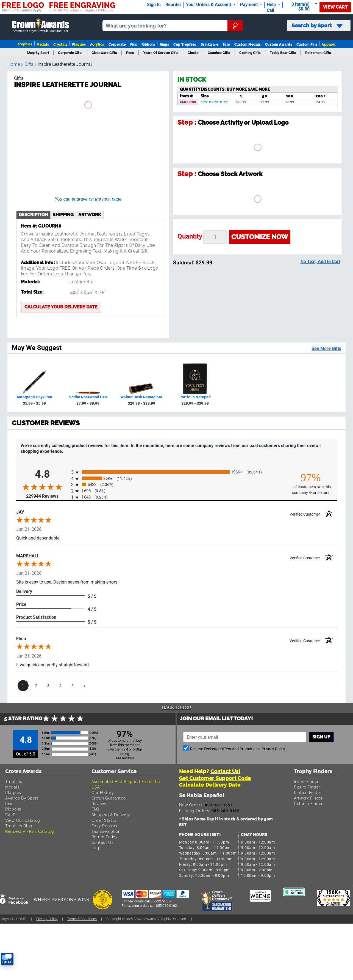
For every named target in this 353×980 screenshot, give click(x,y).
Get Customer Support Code (215, 778)
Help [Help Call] (272, 5)
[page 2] (36, 686)
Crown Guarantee (109, 798)
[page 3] (48, 686)
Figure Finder (307, 787)
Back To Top (177, 707)
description (33, 215)
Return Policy (105, 837)
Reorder (173, 5)
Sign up (321, 737)
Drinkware (209, 45)
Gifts (29, 64)
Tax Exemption (106, 831)
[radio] (177, 472)
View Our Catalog (23, 820)
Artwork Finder (308, 798)
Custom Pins (307, 45)
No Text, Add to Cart (320, 262)
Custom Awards (279, 45)
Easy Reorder (105, 826)
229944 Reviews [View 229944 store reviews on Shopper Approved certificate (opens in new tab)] (47, 496)
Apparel (329, 45)
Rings (164, 45)
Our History (103, 793)
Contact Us (103, 842)
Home (14, 64)
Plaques (79, 45)
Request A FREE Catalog (30, 831)
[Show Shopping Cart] (302, 7)
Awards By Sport (22, 798)
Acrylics (97, 45)
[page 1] (23, 686)
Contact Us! (225, 771)
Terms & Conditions (82, 919)
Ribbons (148, 45)
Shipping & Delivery (111, 815)
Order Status (104, 820)
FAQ (95, 809)
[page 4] (60, 686)
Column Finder (308, 804)
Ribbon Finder (308, 793)
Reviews (99, 804)
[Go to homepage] (40, 26)
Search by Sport (317, 26)
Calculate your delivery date (61, 307)
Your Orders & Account (209, 5)
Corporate (117, 45)
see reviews (125, 758)
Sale (226, 45)
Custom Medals (248, 45)
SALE (10, 815)
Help (96, 848)
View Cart (335, 7)
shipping (63, 215)
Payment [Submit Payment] (249, 5)
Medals (43, 45)
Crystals (60, 45)
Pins (134, 45)
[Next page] (85, 686)
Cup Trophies (185, 45)
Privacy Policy (273, 749)
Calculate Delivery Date (210, 785)
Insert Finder (306, 781)
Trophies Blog (19, 826)
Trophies (25, 44)
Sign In (154, 5)
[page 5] (73, 686)
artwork (90, 215)
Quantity (190, 236)
